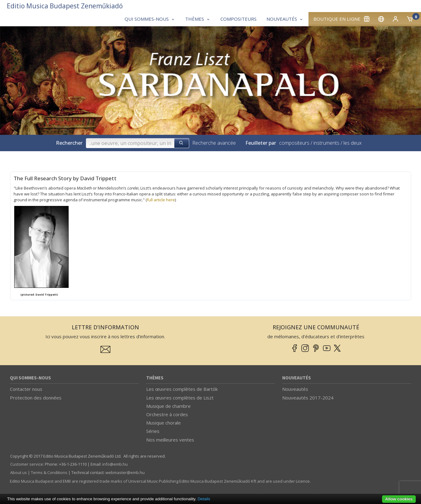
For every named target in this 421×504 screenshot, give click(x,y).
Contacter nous (26, 389)
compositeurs (294, 143)
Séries (153, 431)
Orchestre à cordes (167, 414)
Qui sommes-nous (30, 378)
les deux (353, 143)
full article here (161, 200)
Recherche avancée (214, 143)
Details (204, 499)
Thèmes (155, 378)
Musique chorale (164, 423)
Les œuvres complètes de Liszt (180, 398)
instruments (326, 143)
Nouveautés (297, 378)
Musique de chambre (168, 406)
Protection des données (36, 398)
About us (19, 472)
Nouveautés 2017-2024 (308, 398)
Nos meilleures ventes (170, 440)
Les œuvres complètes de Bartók (182, 389)
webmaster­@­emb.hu (125, 472)
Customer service (27, 464)
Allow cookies (399, 499)
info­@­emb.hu (115, 464)
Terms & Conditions (49, 472)
